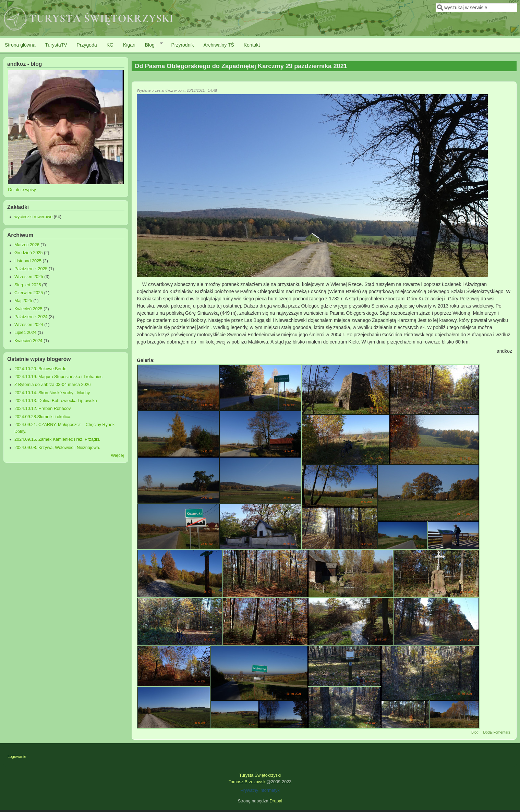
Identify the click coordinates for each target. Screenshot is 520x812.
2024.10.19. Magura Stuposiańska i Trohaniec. (59, 377)
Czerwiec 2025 (29, 293)
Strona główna (20, 45)
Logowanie (17, 757)
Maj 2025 (23, 301)
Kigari (129, 45)
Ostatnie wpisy (22, 190)
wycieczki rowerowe (33, 217)
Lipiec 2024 (25, 333)
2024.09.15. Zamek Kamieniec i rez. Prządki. (57, 439)
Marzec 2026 (27, 245)
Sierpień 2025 (28, 285)
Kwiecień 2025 (28, 309)
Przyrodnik (182, 45)
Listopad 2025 (28, 261)
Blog (475, 732)
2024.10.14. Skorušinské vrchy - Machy (52, 393)
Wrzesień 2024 (29, 325)
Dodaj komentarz (497, 732)
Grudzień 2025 (29, 253)
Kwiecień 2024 (28, 341)
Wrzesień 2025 (29, 277)
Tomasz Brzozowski (248, 782)
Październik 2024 (31, 317)
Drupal (276, 801)
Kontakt (252, 45)
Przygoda (87, 45)
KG (110, 45)
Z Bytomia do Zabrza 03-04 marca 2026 (53, 385)
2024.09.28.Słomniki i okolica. (43, 417)
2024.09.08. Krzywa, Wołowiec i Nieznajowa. (57, 448)
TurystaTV (56, 45)
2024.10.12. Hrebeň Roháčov (43, 409)
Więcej (117, 455)
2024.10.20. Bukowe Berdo (40, 369)
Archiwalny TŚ (219, 45)
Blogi (152, 45)
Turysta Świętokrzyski (260, 775)
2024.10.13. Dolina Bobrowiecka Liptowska (56, 401)
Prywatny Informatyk (260, 790)
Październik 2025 (31, 269)
